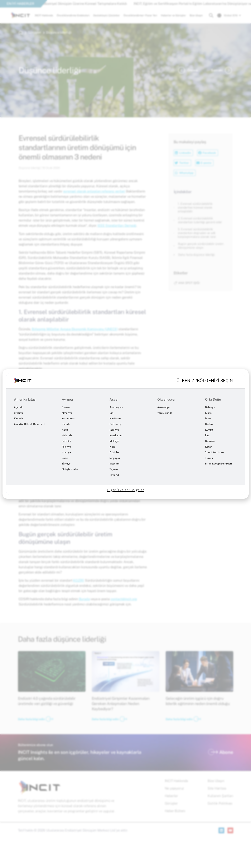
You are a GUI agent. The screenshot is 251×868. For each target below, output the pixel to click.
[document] (125, 434)
